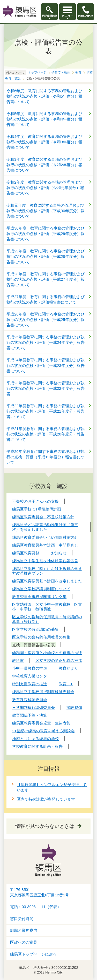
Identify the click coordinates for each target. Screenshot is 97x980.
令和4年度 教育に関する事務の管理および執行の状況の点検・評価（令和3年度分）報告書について (44, 142)
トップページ (37, 72)
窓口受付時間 (22, 919)
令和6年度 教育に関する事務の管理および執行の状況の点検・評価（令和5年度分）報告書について (44, 96)
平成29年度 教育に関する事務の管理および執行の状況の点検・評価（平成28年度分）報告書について (46, 256)
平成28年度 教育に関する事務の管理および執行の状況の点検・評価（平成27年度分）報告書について (46, 279)
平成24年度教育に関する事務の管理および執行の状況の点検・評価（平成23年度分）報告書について (46, 365)
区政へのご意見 (24, 942)
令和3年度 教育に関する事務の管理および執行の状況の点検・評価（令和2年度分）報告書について (44, 165)
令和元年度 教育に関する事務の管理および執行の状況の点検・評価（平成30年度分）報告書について (46, 211)
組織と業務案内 (24, 930)
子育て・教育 (61, 72)
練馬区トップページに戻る (33, 954)
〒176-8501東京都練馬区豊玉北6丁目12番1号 (40, 892)
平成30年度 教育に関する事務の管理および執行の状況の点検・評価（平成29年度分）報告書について (46, 234)
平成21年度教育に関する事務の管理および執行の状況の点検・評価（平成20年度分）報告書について (46, 434)
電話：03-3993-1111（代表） (36, 907)
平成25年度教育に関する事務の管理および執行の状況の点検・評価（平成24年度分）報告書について (46, 342)
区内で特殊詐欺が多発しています (46, 799)
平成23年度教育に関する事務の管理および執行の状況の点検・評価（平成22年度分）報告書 (46, 388)
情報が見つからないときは (45, 826)
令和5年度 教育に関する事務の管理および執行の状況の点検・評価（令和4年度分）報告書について (44, 119)
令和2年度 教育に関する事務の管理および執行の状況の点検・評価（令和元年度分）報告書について (45, 188)
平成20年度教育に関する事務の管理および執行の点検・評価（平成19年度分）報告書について (46, 457)
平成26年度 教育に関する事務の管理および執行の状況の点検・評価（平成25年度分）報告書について (46, 320)
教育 (78, 72)
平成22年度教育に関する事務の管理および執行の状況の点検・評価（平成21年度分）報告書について (46, 411)
